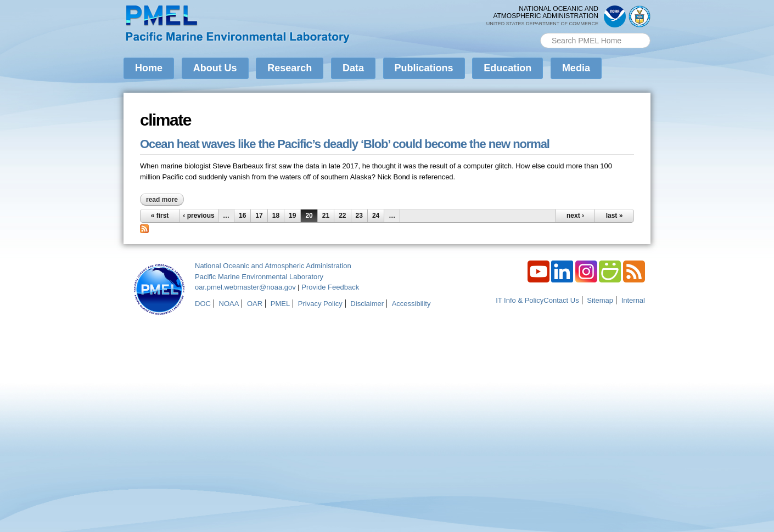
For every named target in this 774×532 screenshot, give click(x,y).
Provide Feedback (330, 287)
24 (376, 216)
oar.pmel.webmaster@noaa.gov (245, 287)
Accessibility (411, 304)
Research (290, 68)
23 (359, 216)
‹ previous (198, 216)
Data (353, 68)
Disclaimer (367, 304)
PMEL (280, 304)
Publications (424, 68)
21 (326, 216)
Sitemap (600, 300)
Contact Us (561, 300)
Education (507, 68)
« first (160, 216)
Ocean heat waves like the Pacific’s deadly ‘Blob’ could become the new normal (345, 144)
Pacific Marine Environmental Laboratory (259, 277)
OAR (255, 304)
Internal (633, 300)
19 (292, 216)
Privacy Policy (320, 304)
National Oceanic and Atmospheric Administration (273, 266)
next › (575, 216)
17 (259, 216)
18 (276, 216)
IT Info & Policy (520, 300)
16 (242, 216)
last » (615, 216)
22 (342, 216)
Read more (165, 200)
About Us (215, 68)
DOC (203, 304)
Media (576, 68)
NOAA (229, 304)
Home (149, 68)
